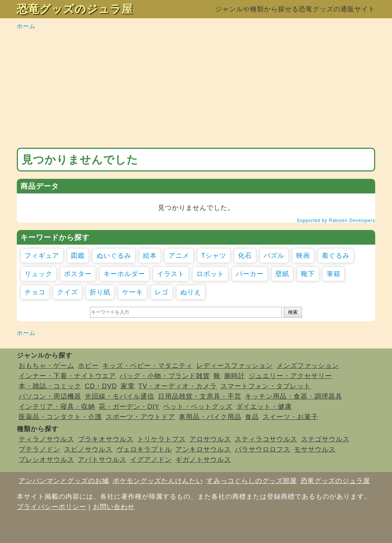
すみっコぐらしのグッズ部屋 (252, 481)
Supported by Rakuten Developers (336, 220)
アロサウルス (210, 439)
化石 (245, 256)
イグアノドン (151, 460)
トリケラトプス (161, 439)
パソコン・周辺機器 (50, 396)
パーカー (250, 274)
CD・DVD (101, 386)
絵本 (150, 256)
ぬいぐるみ (114, 256)
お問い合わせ (114, 507)
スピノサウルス (88, 449)
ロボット (210, 274)
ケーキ (133, 292)
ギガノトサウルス (203, 460)
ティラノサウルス (46, 439)
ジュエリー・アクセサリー (290, 376)
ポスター (78, 274)
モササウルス (315, 449)
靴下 (308, 274)
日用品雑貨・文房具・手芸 (200, 396)
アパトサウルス (102, 460)
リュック (38, 274)
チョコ (35, 292)
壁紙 (282, 274)
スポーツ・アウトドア (140, 417)
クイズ (67, 292)
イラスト (171, 274)
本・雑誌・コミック (50, 386)
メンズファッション (308, 366)
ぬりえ (191, 292)
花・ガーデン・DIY (129, 407)
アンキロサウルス (203, 449)
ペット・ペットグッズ (198, 407)
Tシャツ (214, 256)
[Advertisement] (196, 89)
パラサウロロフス (263, 449)
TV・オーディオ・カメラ (178, 386)
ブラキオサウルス (106, 439)
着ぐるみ (336, 256)
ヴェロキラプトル (144, 449)
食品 (252, 417)
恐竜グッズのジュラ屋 (75, 9)
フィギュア (42, 256)
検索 (293, 312)
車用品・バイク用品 (210, 417)
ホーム (26, 26)
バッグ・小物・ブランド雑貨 (165, 376)
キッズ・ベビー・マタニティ (148, 366)
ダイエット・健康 (264, 407)
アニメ (179, 256)
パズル (274, 256)
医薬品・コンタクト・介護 (60, 417)
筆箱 (333, 274)
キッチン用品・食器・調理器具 (294, 396)
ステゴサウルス (325, 439)
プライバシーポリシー (52, 507)
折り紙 (100, 292)
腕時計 (235, 376)
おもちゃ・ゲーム (46, 366)
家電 (128, 386)
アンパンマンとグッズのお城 (64, 481)
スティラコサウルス (266, 439)
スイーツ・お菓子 (290, 417)
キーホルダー (124, 274)
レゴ (162, 292)
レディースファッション (235, 366)
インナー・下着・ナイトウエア (67, 376)
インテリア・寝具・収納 (57, 407)
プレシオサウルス (46, 460)
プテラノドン (39, 449)
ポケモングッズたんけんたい (158, 481)
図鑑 (78, 256)
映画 (303, 256)
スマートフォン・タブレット (266, 386)
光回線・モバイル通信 (120, 396)
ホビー (88, 366)
